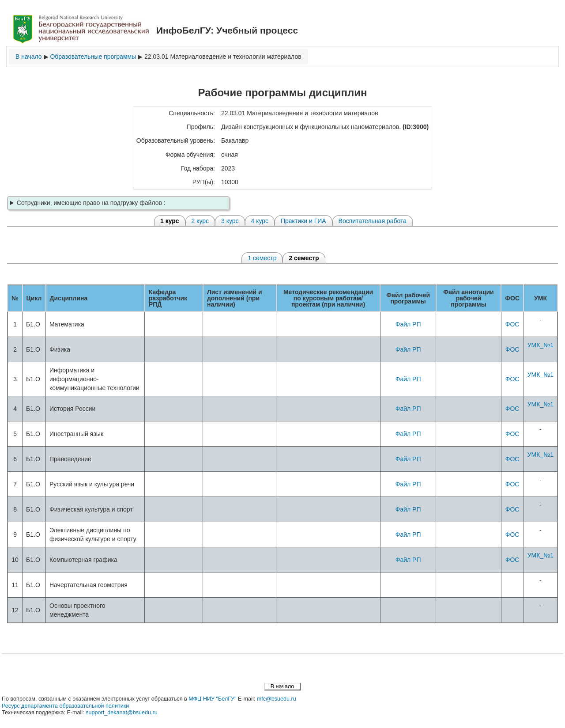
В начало (29, 57)
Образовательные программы (93, 57)
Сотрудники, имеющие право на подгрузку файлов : (91, 203)
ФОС (512, 324)
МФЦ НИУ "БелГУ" (212, 699)
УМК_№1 (541, 345)
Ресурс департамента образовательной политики (65, 706)
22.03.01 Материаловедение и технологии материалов (223, 57)
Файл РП (408, 324)
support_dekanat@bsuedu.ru (122, 713)
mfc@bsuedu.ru (277, 699)
